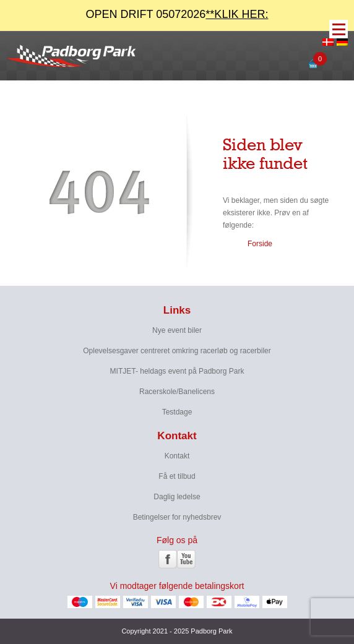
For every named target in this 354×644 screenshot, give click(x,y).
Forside (260, 244)
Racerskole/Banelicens (177, 392)
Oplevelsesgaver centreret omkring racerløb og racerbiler (177, 351)
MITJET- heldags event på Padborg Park (177, 371)
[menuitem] (328, 43)
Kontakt (177, 456)
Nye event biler (177, 330)
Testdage (177, 412)
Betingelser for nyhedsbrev (177, 517)
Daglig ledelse (177, 497)
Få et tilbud (177, 476)
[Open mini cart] (313, 68)
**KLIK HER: (237, 14)
